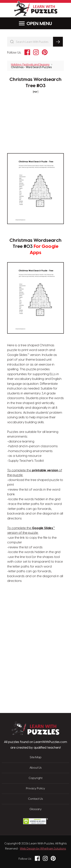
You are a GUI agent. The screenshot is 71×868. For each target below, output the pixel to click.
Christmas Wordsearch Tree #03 (35, 83)
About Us (36, 768)
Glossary (36, 809)
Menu (35, 23)
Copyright (35, 778)
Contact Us (35, 799)
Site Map (36, 757)
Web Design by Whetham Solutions (43, 849)
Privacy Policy (35, 789)
